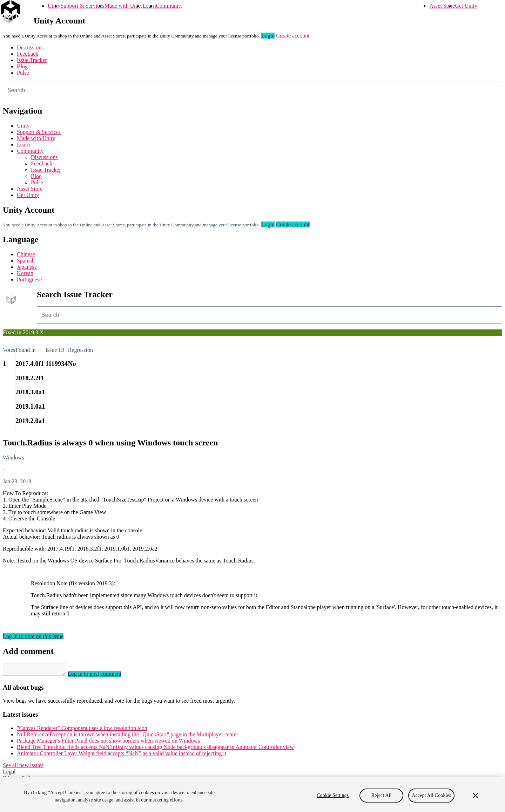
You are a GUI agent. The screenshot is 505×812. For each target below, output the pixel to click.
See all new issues (23, 767)
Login (268, 36)
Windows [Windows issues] (14, 458)
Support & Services (82, 6)
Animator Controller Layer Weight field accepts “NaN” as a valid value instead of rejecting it (122, 755)
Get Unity (466, 6)
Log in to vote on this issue (33, 636)
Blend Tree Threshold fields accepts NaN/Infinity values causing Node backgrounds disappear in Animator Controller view (155, 749)
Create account (293, 36)
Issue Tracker (32, 60)
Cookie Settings (333, 795)
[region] (252, 794)
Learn (149, 6)
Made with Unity (124, 6)
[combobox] (252, 90)
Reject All (382, 795)
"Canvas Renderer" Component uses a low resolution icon (82, 730)
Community (169, 6)
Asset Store (442, 6)
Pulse (23, 73)
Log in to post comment (102, 676)
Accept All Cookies (431, 795)
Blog (22, 66)
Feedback (28, 54)
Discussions (30, 47)
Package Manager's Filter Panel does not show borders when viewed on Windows (108, 743)
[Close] (476, 796)
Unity (54, 6)
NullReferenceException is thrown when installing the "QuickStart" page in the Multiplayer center (127, 736)
